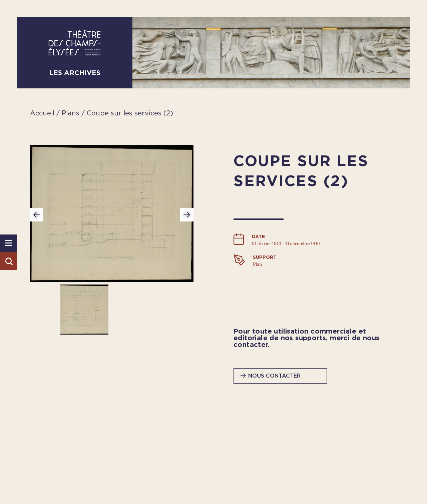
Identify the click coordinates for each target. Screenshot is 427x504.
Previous (37, 215)
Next (187, 215)
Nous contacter (274, 376)
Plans (72, 113)
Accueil (42, 113)
